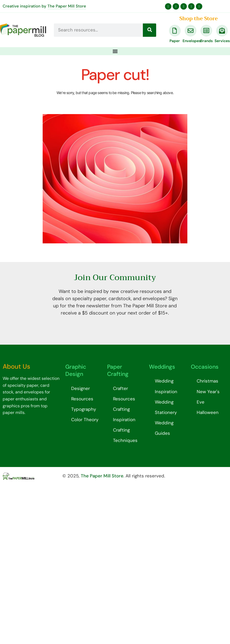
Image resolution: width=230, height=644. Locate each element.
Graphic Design (76, 370)
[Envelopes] (191, 31)
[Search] (150, 30)
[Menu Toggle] (115, 51)
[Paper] (175, 31)
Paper (175, 41)
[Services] (222, 31)
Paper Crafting (118, 370)
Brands (206, 41)
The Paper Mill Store (67, 6)
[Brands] (206, 31)
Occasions (205, 367)
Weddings (162, 367)
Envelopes (192, 41)
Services (222, 41)
